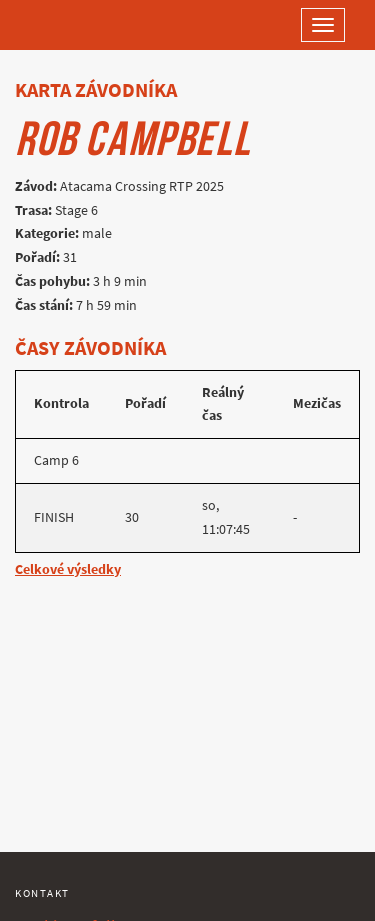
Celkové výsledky (68, 569)
